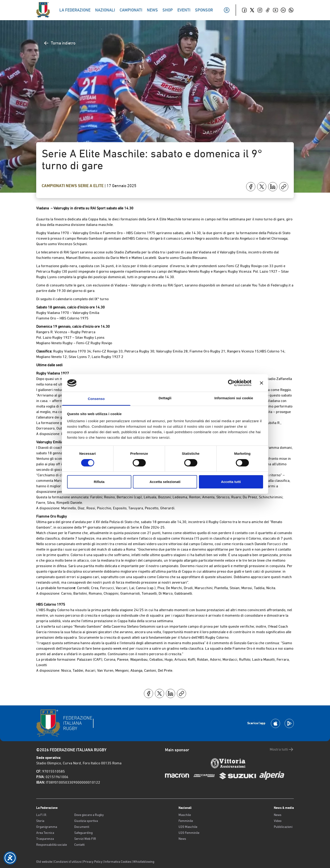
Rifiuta (99, 482)
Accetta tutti (231, 482)
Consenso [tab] (96, 399)
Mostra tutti (282, 749)
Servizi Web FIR (85, 839)
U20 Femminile (189, 833)
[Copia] (284, 187)
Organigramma (47, 827)
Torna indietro (59, 43)
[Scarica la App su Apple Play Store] (275, 723)
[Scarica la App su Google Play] (289, 723)
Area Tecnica (45, 833)
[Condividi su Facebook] (251, 187)
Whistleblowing (144, 862)
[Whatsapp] (291, 10)
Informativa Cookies (118, 862)
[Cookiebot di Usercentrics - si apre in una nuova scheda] (231, 383)
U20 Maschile (188, 827)
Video (278, 821)
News (72, 186)
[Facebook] (244, 10)
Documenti (82, 827)
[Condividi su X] (262, 187)
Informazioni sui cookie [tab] (234, 398)
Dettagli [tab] (165, 398)
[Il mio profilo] (227, 10)
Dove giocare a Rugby (89, 815)
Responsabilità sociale (52, 845)
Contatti (79, 845)
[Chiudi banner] (261, 383)
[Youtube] (275, 10)
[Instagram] (260, 10)
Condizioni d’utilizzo (68, 862)
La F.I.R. (42, 815)
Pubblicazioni (283, 827)
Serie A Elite (91, 186)
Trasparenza (45, 839)
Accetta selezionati (165, 482)
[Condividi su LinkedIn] (273, 187)
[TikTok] (268, 10)
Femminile (186, 821)
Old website (44, 862)
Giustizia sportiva (86, 821)
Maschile (185, 815)
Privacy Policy (93, 862)
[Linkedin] (283, 10)
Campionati (54, 186)
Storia (40, 821)
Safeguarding (83, 833)
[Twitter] (252, 10)
